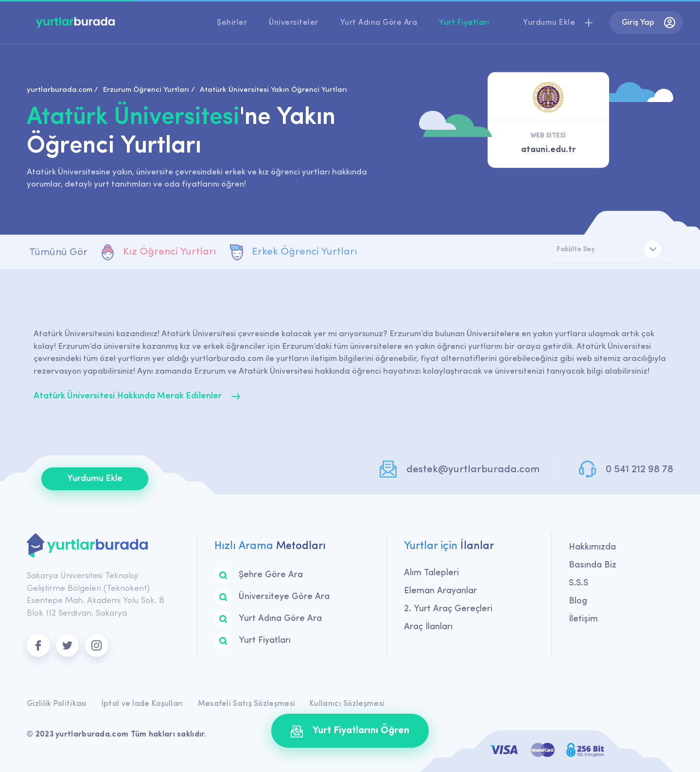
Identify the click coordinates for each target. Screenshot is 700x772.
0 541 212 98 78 (639, 470)
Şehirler (232, 23)
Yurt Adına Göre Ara (379, 23)
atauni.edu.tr (548, 150)
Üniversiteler (294, 23)
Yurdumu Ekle (95, 479)
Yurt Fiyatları (464, 23)
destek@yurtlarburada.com (473, 470)
